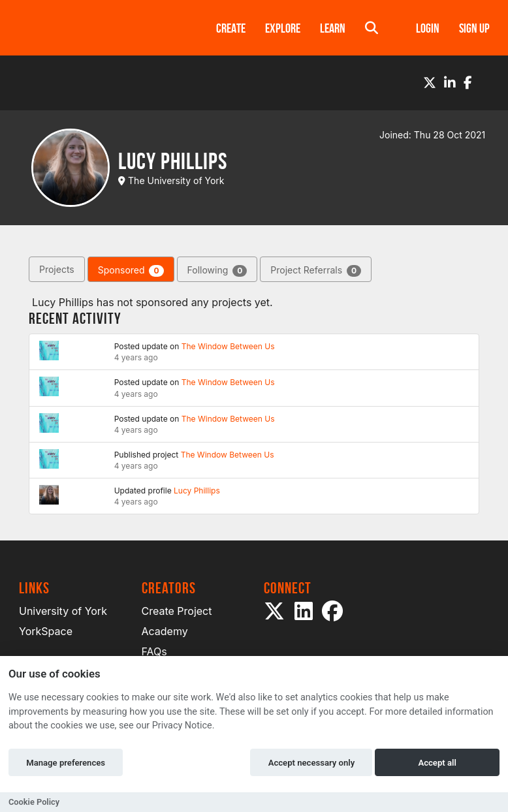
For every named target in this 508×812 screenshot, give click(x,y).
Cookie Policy (34, 802)
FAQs (154, 651)
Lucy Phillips (197, 491)
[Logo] (101, 28)
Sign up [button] (474, 28)
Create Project (177, 611)
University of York (63, 611)
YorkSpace (46, 631)
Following (217, 271)
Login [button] (428, 28)
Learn (333, 28)
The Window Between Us (228, 346)
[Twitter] (430, 83)
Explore (283, 28)
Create (231, 28)
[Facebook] (468, 83)
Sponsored (131, 271)
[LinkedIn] (450, 83)
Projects (57, 269)
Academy (165, 631)
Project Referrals (316, 271)
